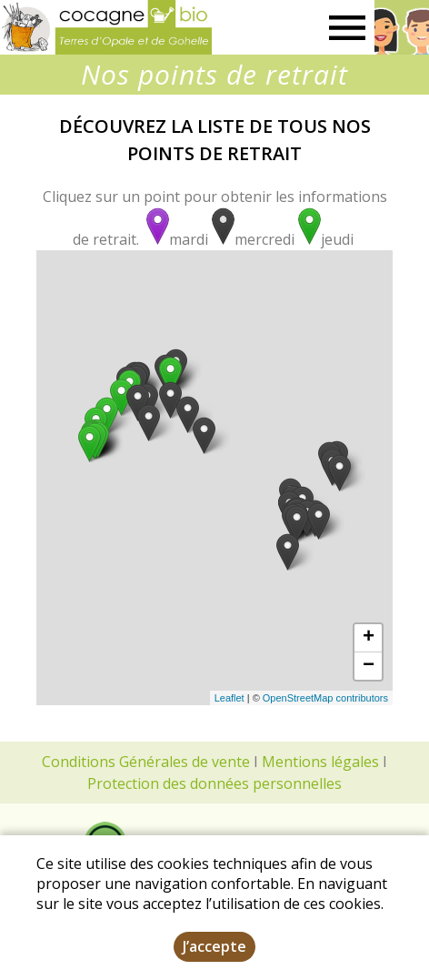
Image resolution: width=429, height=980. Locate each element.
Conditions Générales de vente (146, 762)
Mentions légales (320, 762)
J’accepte (214, 946)
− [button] (369, 666)
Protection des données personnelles (214, 783)
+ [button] (369, 638)
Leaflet (229, 698)
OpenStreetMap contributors (325, 698)
